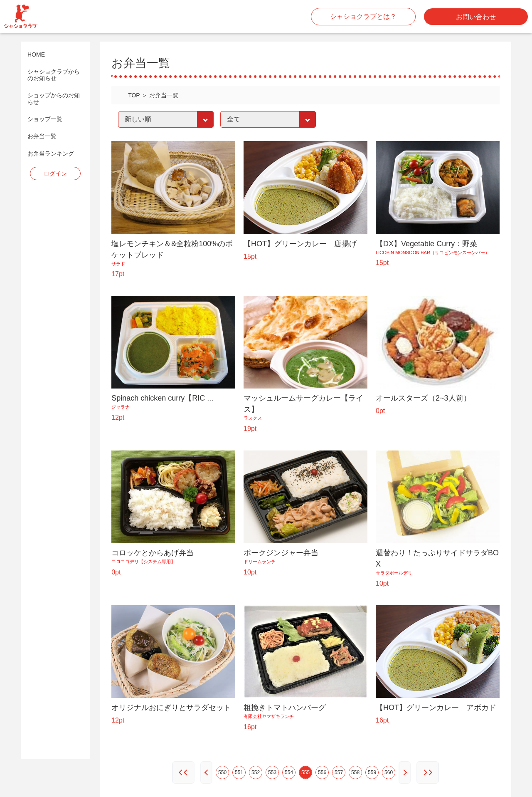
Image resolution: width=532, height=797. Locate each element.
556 (322, 772)
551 (239, 772)
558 (355, 772)
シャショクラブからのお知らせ (54, 75)
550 (222, 772)
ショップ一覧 (45, 119)
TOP (134, 95)
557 (339, 772)
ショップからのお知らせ (54, 99)
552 (256, 772)
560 (389, 772)
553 (272, 772)
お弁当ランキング (51, 154)
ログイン (55, 173)
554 (289, 772)
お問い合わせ (476, 17)
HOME (36, 55)
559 (372, 772)
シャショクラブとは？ (363, 16)
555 (305, 772)
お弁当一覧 (42, 136)
